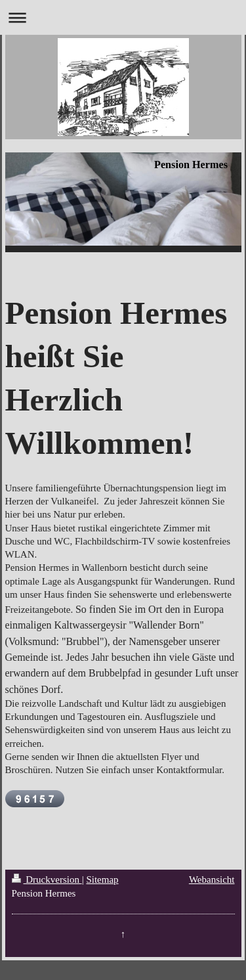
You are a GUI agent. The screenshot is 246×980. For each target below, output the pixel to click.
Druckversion (47, 880)
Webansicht (212, 880)
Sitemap (102, 880)
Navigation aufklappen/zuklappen (123, 17)
